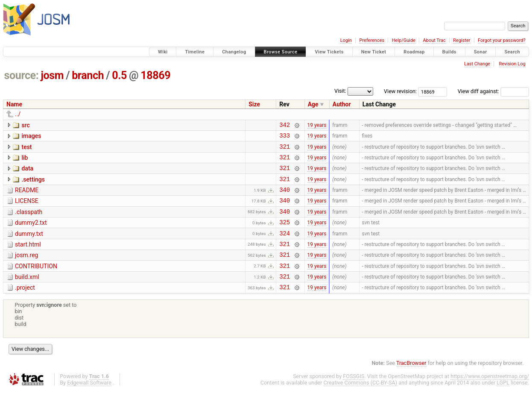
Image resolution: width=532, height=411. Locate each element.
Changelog (234, 52)
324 (285, 247)
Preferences (372, 40)
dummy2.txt (31, 234)
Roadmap (414, 52)
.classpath (29, 222)
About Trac (434, 40)
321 (285, 150)
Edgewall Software (89, 403)
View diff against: (493, 91)
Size (254, 104)
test (26, 150)
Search (512, 52)
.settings (33, 186)
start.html (28, 258)
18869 (155, 75)
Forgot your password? (502, 40)
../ (18, 114)
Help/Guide (404, 40)
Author (342, 104)
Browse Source (281, 52)
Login (346, 40)
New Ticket (374, 52)
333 (285, 138)
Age (313, 104)
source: (22, 75)
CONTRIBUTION (36, 283)
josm (52, 75)
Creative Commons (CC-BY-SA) (361, 403)
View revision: (400, 91)
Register (462, 40)
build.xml (27, 295)
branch (88, 75)
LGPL (503, 403)
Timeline (195, 52)
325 (285, 235)
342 (285, 126)
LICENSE (27, 210)
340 (285, 198)
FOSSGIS (354, 397)
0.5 (119, 75)
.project (25, 307)
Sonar (481, 52)
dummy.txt (29, 247)
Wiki (163, 52)
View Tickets (329, 52)
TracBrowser (411, 383)
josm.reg (26, 270)
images (31, 137)
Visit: (340, 91)
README (27, 198)
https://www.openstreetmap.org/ (490, 397)
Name (14, 104)
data (27, 173)
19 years (317, 126)
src (25, 125)
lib (25, 161)
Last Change (477, 64)
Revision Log (512, 64)
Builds (449, 52)
